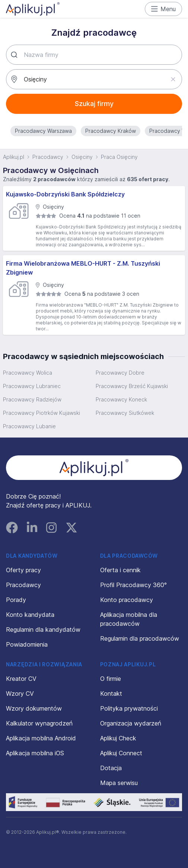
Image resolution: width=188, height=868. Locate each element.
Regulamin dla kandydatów (43, 630)
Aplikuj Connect (121, 753)
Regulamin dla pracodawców (140, 638)
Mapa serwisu (119, 783)
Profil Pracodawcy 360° (133, 585)
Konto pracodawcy (127, 600)
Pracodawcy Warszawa (43, 131)
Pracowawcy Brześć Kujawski (132, 386)
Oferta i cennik (120, 570)
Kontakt (111, 694)
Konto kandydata (30, 615)
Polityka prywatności (129, 708)
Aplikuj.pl (14, 157)
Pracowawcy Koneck (121, 399)
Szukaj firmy (94, 104)
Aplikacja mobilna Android (41, 738)
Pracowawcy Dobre (120, 373)
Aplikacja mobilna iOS (35, 753)
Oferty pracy (23, 570)
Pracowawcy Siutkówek (125, 413)
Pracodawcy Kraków (111, 131)
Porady (16, 600)
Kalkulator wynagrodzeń (39, 723)
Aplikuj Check (118, 738)
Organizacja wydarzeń (131, 723)
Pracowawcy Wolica (28, 373)
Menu (164, 9)
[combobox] (94, 55)
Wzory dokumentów (34, 708)
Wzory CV (20, 694)
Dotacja (111, 768)
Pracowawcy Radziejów (32, 399)
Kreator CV (21, 679)
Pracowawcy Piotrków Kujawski (42, 413)
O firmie (111, 679)
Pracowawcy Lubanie (29, 426)
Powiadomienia (27, 644)
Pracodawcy (48, 157)
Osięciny (82, 157)
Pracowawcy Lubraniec (32, 386)
